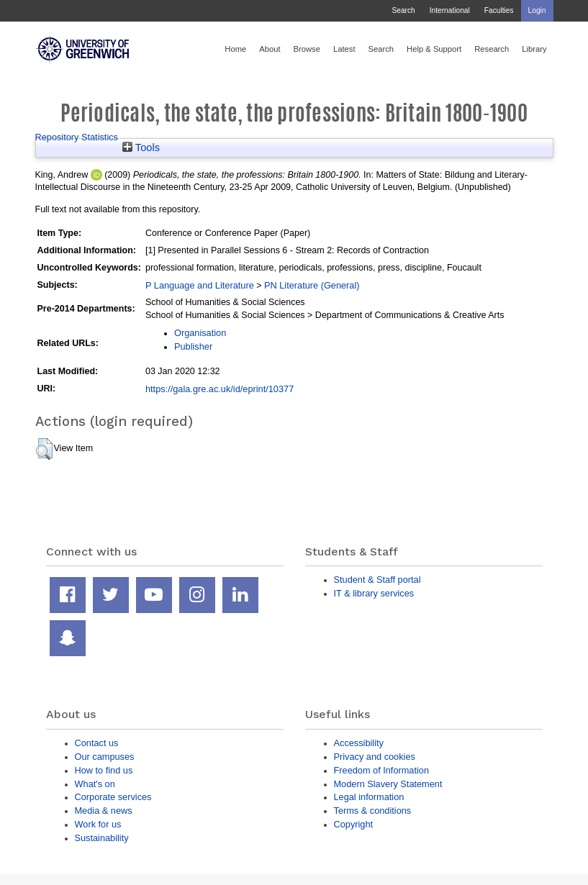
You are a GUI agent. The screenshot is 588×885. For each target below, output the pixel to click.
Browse (307, 49)
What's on (95, 784)
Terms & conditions (373, 811)
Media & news (104, 811)
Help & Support (434, 49)
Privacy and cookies (375, 757)
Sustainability (102, 838)
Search (403, 10)
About (270, 49)
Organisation (200, 333)
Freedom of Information (382, 770)
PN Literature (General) (312, 285)
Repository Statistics (77, 137)
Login (537, 10)
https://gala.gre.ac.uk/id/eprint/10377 (220, 389)
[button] (44, 449)
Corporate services (113, 797)
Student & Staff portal (377, 580)
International (450, 10)
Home (235, 49)
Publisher (193, 346)
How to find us (104, 770)
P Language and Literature (200, 285)
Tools (141, 147)
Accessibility (359, 743)
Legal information (369, 797)
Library (534, 49)
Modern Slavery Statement (388, 784)
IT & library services (374, 593)
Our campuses (105, 757)
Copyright (354, 824)
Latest (344, 49)
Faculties (499, 10)
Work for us (98, 824)
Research (492, 49)
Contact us (97, 743)
